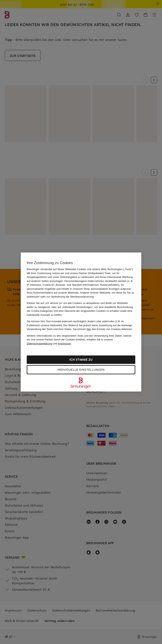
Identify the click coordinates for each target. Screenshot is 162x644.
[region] (81, 322)
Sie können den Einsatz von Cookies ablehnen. (103, 329)
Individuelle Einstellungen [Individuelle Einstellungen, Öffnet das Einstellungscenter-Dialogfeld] (81, 370)
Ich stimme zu (81, 360)
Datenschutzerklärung (39, 344)
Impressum (64, 344)
